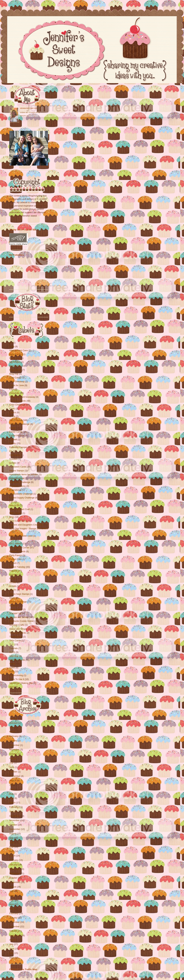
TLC (12, 644)
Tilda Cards (15, 641)
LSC (12, 502)
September (15, 776)
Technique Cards (18, 633)
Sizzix (12, 598)
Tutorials (14, 648)
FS (11, 451)
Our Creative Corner (20, 548)
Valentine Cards (17, 660)
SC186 (13, 586)
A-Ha (12, 347)
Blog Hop (14, 374)
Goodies (14, 459)
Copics (13, 412)
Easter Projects (17, 436)
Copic (12, 409)
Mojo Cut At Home (19, 521)
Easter (13, 428)
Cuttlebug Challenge (20, 424)
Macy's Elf (15, 505)
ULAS (12, 652)
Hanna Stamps (17, 471)
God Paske (15, 455)
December (14, 745)
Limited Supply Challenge (22, 498)
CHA (12, 389)
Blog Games (16, 370)
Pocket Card (16, 559)
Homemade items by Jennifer (24, 475)
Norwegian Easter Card (21, 536)
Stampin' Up (16, 613)
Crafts (13, 416)
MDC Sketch (16, 513)
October (13, 723)
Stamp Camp (16, 610)
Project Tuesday (18, 567)
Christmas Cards (18, 401)
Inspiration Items (18, 486)
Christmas (15, 393)
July (11, 727)
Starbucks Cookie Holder (22, 621)
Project (13, 563)
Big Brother (15, 362)
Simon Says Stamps (20, 594)
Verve (12, 664)
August (13, 758)
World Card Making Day (21, 683)
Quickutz (14, 575)
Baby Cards (15, 354)
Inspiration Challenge (20, 482)
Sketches (14, 606)
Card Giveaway (17, 382)
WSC (12, 687)
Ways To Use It (17, 679)
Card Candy (16, 378)
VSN (12, 672)
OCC (12, 540)
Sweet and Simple (19, 629)
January (13, 718)
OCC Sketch (16, 544)
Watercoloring (16, 675)
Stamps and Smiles (19, 617)
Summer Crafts (17, 625)
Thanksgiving (16, 637)
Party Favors (16, 555)
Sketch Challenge (18, 602)
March (12, 732)
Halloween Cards (18, 467)
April (12, 798)
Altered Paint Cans (19, 350)
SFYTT (13, 590)
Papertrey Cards (18, 552)
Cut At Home (16, 420)
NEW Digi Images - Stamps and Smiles (29, 529)
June (12, 767)
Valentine (14, 656)
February (14, 736)
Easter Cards (16, 432)
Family (13, 443)
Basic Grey (15, 358)
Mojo (12, 517)
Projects (14, 571)
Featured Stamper (19, 447)
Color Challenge (18, 405)
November (14, 750)
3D (11, 343)
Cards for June (17, 385)
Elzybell (13, 440)
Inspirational (16, 490)
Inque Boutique (17, 478)
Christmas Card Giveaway (23, 397)
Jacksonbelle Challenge (21, 494)
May (11, 794)
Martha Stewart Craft (20, 509)
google (13, 463)
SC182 (13, 582)
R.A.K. (13, 579)
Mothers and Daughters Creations (26, 525)
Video (12, 668)
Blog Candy (15, 366)
